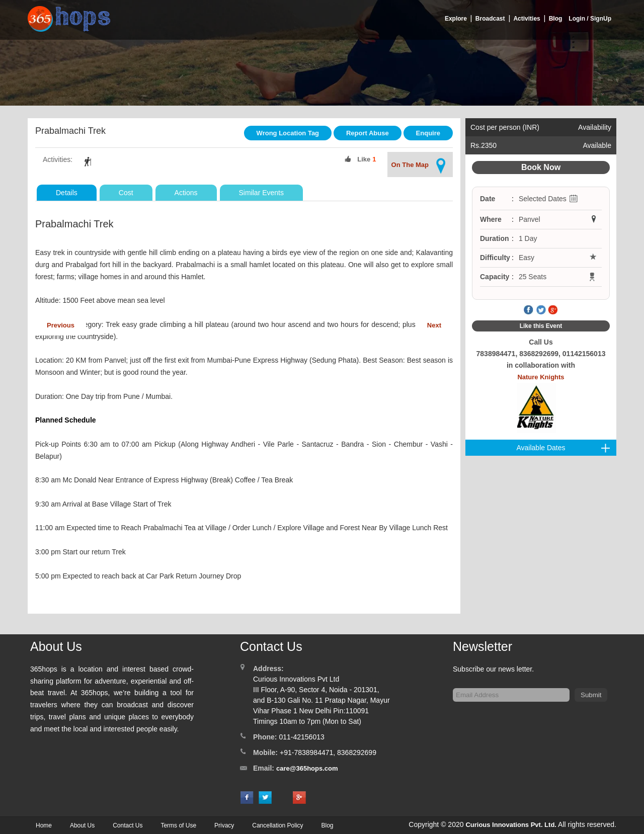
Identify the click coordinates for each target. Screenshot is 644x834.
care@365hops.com (307, 768)
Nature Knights (541, 403)
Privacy (224, 825)
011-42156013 (301, 737)
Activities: (58, 159)
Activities (527, 19)
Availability (595, 127)
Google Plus (553, 310)
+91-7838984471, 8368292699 (328, 753)
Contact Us (128, 825)
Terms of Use (178, 825)
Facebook (529, 310)
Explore (456, 19)
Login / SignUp (590, 19)
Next (434, 325)
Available (597, 145)
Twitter (541, 310)
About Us (82, 825)
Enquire (428, 133)
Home (44, 825)
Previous (61, 325)
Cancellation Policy (277, 825)
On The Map (420, 166)
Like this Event (541, 326)
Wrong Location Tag (288, 133)
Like (364, 159)
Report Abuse (368, 133)
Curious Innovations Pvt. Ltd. (511, 825)
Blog (556, 19)
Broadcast (490, 19)
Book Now (541, 167)
